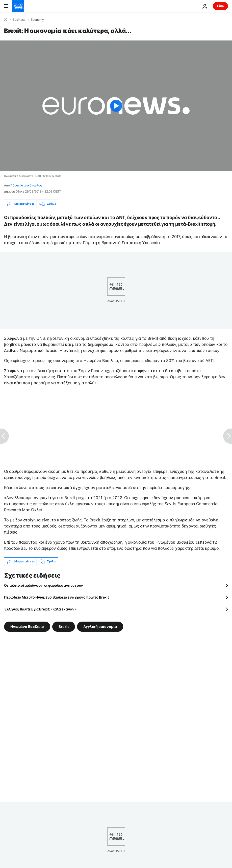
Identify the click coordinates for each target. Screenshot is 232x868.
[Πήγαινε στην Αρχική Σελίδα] (18, 6)
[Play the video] (116, 106)
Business (19, 20)
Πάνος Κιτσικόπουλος (26, 185)
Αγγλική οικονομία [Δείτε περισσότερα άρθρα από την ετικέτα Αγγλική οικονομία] (100, 627)
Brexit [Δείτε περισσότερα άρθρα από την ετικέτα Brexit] (64, 627)
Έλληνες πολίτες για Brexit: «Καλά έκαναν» (40, 609)
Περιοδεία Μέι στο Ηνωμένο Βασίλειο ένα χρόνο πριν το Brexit (56, 597)
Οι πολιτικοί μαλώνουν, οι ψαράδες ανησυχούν (44, 585)
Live (220, 6)
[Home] (6, 19)
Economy (37, 20)
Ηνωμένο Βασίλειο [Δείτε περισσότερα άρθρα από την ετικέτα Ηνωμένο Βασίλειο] (27, 627)
